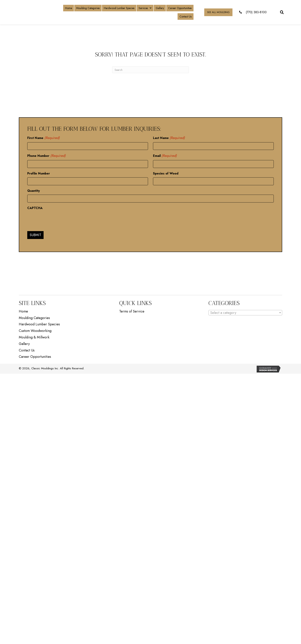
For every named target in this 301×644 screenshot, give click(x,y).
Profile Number (39, 173)
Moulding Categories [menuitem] (34, 317)
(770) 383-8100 (256, 12)
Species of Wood (166, 173)
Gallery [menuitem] (24, 343)
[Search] (150, 70)
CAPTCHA (35, 207)
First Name (43, 138)
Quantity (33, 190)
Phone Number (46, 156)
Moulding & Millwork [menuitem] (34, 336)
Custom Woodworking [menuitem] (35, 330)
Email (165, 156)
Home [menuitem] (23, 311)
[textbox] (245, 312)
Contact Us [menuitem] (27, 349)
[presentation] (56, 219)
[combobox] (245, 312)
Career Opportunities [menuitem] (35, 356)
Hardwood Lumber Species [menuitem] (39, 323)
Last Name (169, 138)
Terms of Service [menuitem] (132, 311)
